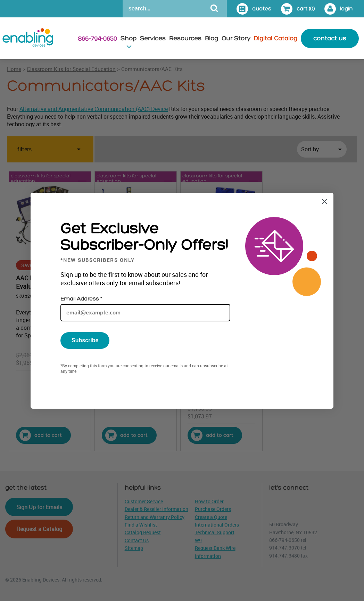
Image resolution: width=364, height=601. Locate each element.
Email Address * (81, 299)
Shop (129, 38)
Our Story (236, 38)
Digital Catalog (276, 38)
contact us (330, 38)
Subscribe (85, 340)
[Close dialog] (325, 202)
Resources (185, 38)
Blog (212, 38)
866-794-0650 (97, 39)
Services (153, 38)
